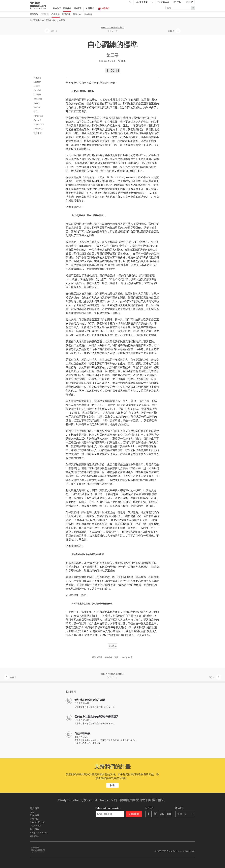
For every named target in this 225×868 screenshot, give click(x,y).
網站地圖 (35, 815)
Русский (37, 120)
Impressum (190, 851)
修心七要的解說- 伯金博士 (113, 27)
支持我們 (104, 8)
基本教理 (57, 8)
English (37, 86)
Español (37, 90)
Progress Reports (39, 833)
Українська (39, 124)
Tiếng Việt (38, 129)
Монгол (37, 107)
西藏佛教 (67, 8)
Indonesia (38, 99)
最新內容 (35, 829)
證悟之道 (45, 14)
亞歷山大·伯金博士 (107, 61)
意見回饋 (35, 808)
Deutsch (37, 82)
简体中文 (38, 133)
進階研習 (77, 8)
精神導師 (88, 14)
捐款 (113, 785)
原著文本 (77, 14)
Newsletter (35, 826)
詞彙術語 (163, 2)
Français (37, 95)
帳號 (189, 2)
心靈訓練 (56, 14)
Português (38, 116)
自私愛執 (113, 646)
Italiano (37, 103)
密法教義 (66, 14)
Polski (36, 112)
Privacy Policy (37, 822)
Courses (34, 836)
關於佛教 (34, 14)
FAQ (32, 812)
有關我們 (90, 8)
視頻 (177, 2)
